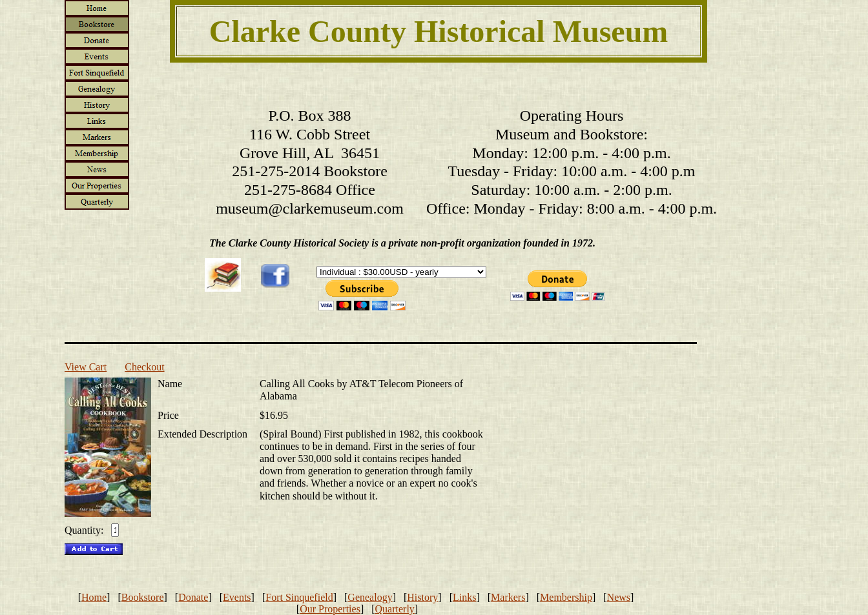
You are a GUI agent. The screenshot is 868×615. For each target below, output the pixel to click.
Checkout (144, 367)
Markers (508, 597)
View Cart (86, 367)
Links (464, 597)
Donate (193, 597)
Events (237, 597)
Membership (566, 597)
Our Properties (330, 609)
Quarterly (395, 609)
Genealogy (370, 597)
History (422, 597)
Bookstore (143, 597)
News (619, 597)
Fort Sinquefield (299, 597)
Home (94, 597)
